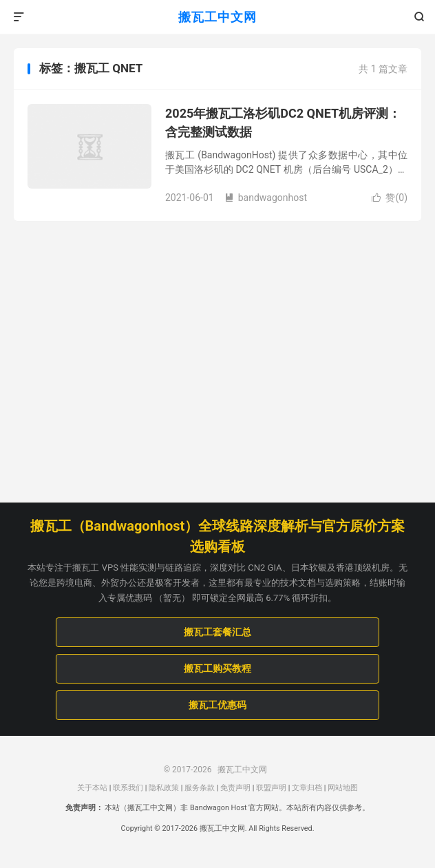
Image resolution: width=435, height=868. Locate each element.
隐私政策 (164, 788)
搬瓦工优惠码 (217, 705)
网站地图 (343, 788)
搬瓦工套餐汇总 (217, 632)
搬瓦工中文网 (217, 17)
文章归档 (307, 788)
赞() (390, 198)
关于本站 (92, 788)
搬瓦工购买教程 (217, 668)
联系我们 (128, 788)
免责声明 (235, 788)
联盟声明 (271, 788)
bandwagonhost (266, 198)
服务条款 (200, 788)
